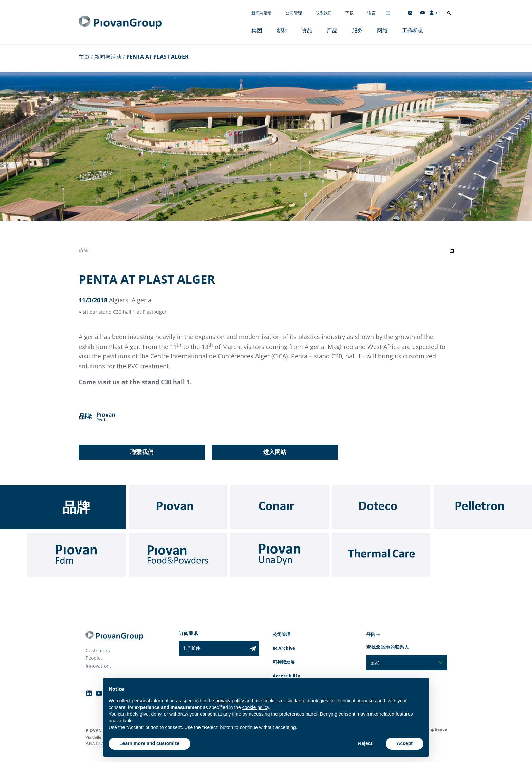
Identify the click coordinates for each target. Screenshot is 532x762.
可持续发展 (284, 662)
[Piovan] (178, 507)
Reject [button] (365, 743)
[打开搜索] (449, 13)
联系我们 (324, 13)
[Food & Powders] (178, 555)
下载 (349, 13)
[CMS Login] (433, 13)
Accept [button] (405, 743)
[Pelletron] (483, 507)
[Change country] (388, 13)
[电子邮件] (213, 648)
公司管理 (294, 13)
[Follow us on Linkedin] (410, 13)
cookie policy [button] (256, 707)
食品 (307, 30)
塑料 (282, 30)
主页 (84, 57)
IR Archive (284, 648)
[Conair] (280, 507)
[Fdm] (76, 555)
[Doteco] (381, 507)
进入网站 (275, 452)
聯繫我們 (142, 452)
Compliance (435, 729)
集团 (257, 30)
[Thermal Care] (381, 555)
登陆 (371, 634)
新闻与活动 (262, 13)
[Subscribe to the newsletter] (253, 648)
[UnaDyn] (280, 555)
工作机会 (413, 30)
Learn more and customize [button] (149, 743)
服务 (357, 30)
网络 (382, 30)
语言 (372, 13)
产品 (332, 30)
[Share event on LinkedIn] (452, 251)
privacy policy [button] (230, 701)
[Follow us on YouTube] (423, 13)
